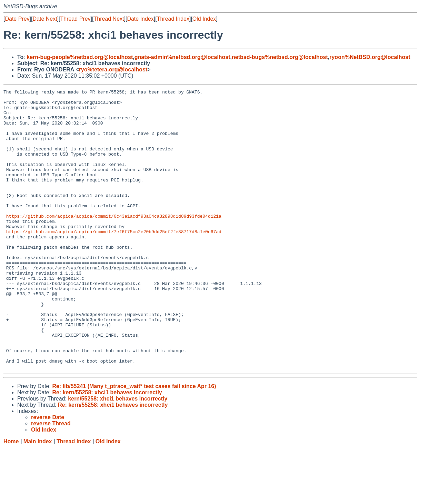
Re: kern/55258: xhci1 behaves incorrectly (107, 448)
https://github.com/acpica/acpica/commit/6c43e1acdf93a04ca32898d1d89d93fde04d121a (114, 242)
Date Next (45, 19)
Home (11, 497)
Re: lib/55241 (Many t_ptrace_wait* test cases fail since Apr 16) (134, 442)
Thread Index (173, 19)
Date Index (140, 19)
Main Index (38, 497)
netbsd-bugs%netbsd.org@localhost (280, 57)
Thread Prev (76, 19)
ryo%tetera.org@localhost (113, 70)
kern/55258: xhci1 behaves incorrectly (118, 454)
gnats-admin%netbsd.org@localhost (182, 57)
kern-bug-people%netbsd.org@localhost (80, 57)
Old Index (204, 19)
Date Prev (17, 19)
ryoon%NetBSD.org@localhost (370, 57)
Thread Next (109, 19)
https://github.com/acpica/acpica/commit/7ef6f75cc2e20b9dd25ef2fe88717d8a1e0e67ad (114, 260)
